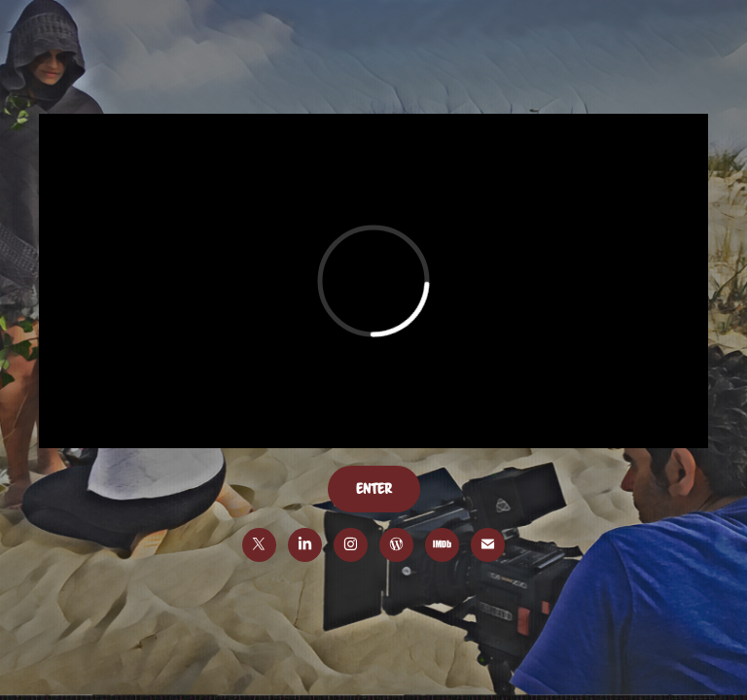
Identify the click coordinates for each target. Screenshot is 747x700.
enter (374, 489)
